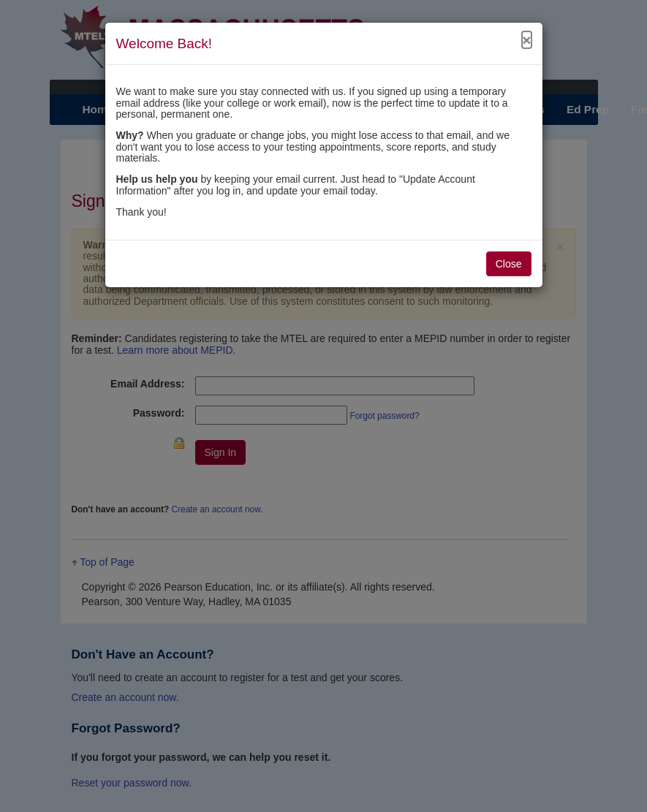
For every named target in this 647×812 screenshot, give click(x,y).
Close (509, 264)
